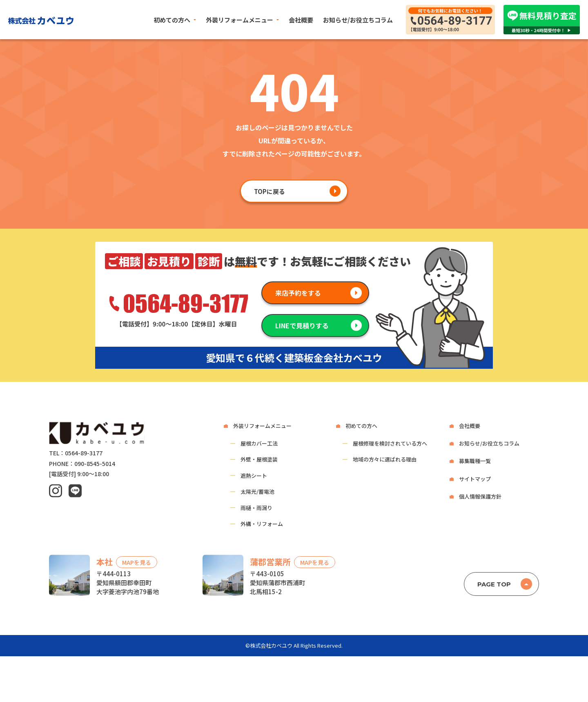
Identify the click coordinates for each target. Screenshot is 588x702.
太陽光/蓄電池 (257, 491)
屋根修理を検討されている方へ (390, 443)
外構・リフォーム (262, 524)
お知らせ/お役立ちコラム (358, 20)
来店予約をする (298, 293)
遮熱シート (254, 476)
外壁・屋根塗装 (259, 459)
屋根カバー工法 (259, 443)
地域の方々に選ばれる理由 (385, 459)
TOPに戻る (269, 191)
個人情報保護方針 (480, 496)
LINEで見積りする (302, 325)
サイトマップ (475, 479)
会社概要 (301, 20)
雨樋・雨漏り (256, 508)
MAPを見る (137, 562)
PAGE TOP (494, 584)
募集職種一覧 (475, 461)
